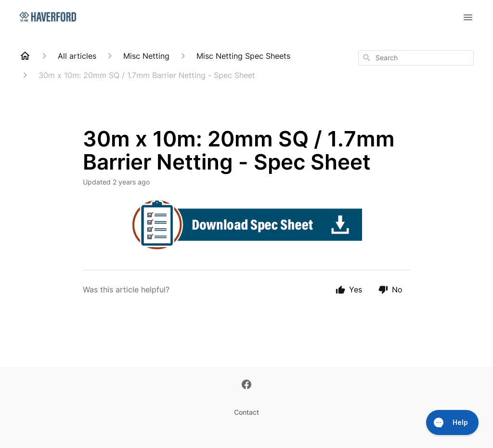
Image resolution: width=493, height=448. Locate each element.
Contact (246, 412)
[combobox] (416, 58)
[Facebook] (246, 385)
